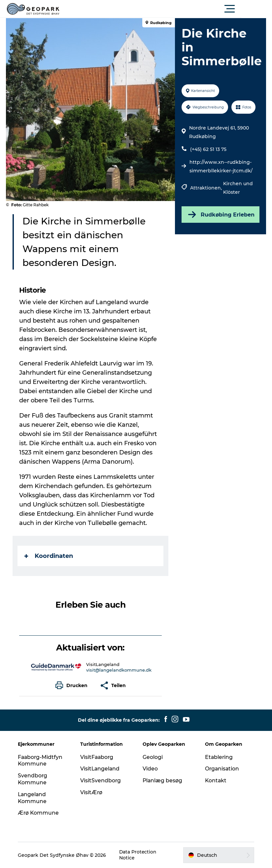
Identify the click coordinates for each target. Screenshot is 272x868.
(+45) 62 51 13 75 (208, 149)
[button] (166, 9)
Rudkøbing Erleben (220, 215)
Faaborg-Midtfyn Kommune (42, 761)
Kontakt (215, 781)
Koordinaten (49, 556)
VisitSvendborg (101, 781)
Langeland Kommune (34, 798)
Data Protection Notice (139, 855)
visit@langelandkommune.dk (119, 670)
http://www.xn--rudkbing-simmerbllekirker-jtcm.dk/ (221, 166)
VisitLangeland (101, 769)
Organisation (222, 769)
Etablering (219, 757)
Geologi (153, 757)
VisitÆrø (92, 792)
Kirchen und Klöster (238, 188)
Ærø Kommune (40, 813)
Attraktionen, (207, 188)
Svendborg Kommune (34, 779)
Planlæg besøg (163, 781)
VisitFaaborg (98, 757)
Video (150, 769)
